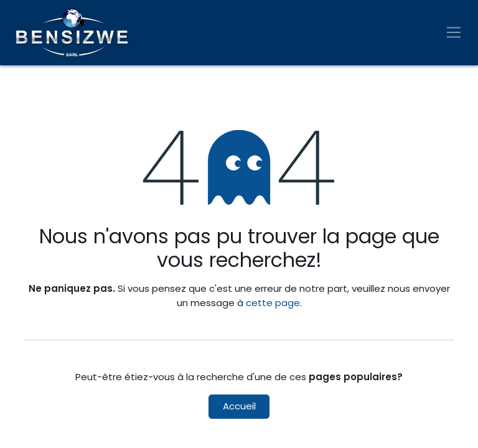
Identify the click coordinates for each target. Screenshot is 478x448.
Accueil (239, 406)
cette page (273, 303)
